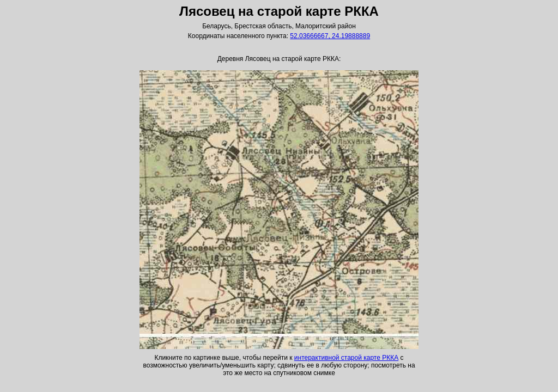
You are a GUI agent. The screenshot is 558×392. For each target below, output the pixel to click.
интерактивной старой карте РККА (346, 358)
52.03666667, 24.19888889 (330, 36)
